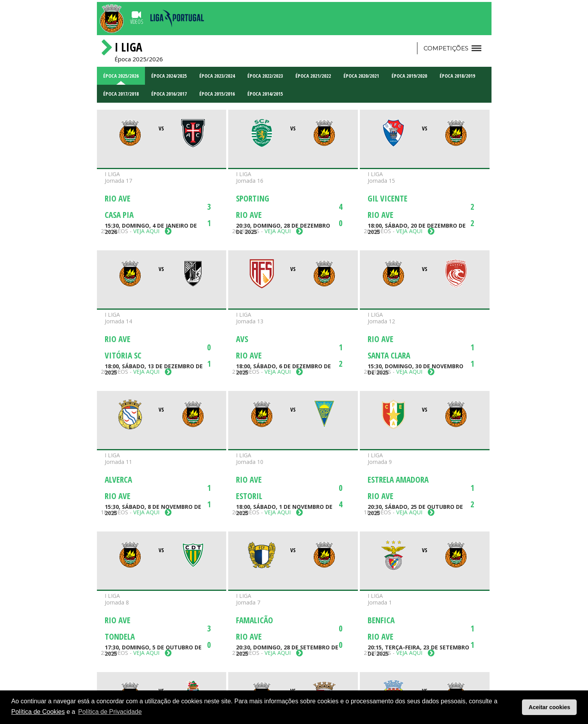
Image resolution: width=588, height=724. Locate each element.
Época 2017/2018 (121, 94)
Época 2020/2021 (361, 76)
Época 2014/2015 (265, 94)
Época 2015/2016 (217, 94)
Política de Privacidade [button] (110, 712)
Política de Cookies (38, 712)
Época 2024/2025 (169, 76)
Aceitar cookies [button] (549, 707)
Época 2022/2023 (265, 76)
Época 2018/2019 (457, 76)
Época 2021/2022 (313, 76)
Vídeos (137, 18)
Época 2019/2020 (409, 76)
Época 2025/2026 (121, 76)
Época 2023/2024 (217, 76)
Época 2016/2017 (169, 94)
